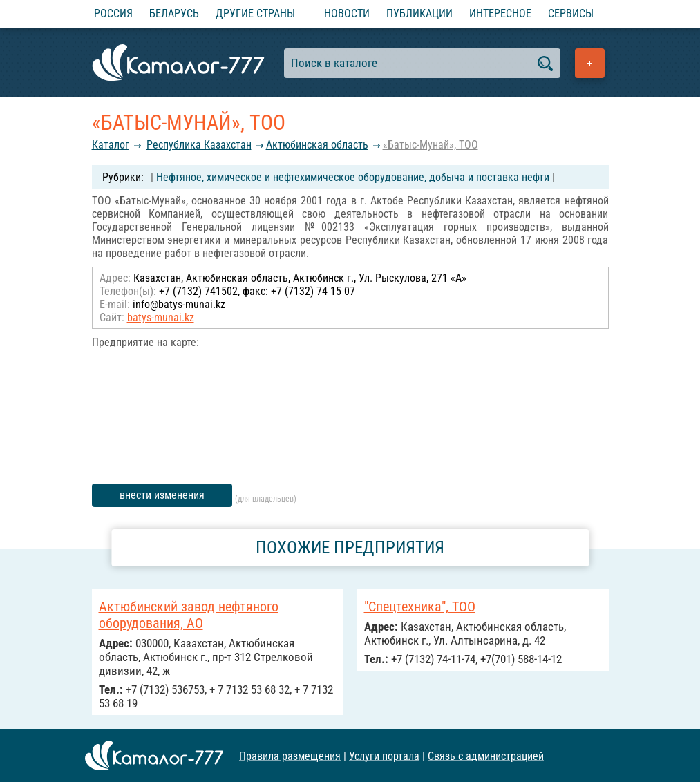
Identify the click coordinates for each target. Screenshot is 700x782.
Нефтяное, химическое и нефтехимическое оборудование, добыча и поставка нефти (353, 177)
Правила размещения (290, 755)
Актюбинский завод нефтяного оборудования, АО (189, 615)
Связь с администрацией (486, 755)
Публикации (419, 13)
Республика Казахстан (199, 145)
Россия (113, 13)
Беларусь (174, 13)
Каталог (111, 145)
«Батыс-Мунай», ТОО (431, 145)
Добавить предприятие (590, 63)
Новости (347, 13)
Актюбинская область (317, 145)
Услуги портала (384, 755)
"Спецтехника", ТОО (420, 607)
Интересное (500, 13)
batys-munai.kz (161, 317)
